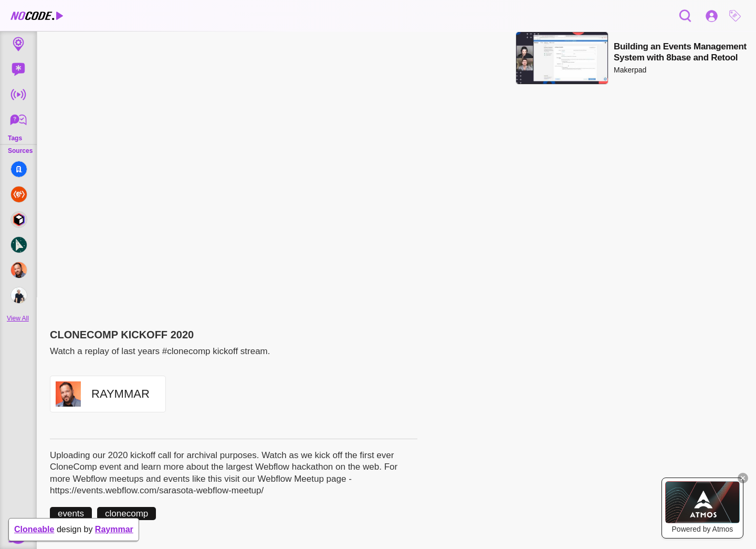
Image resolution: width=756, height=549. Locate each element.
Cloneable (34, 529)
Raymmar (114, 529)
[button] (738, 16)
